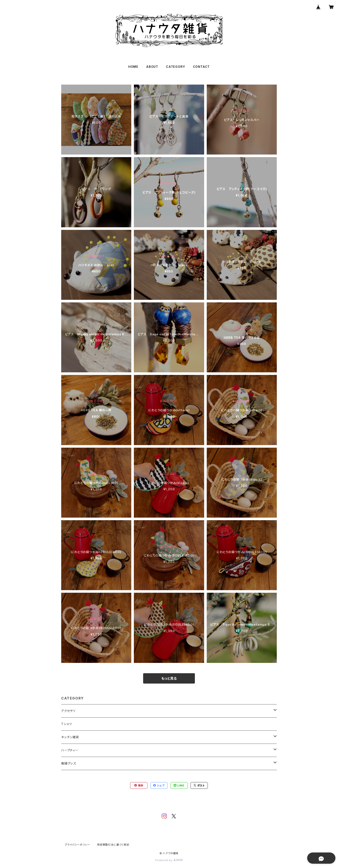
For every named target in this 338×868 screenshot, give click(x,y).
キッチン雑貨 (70, 737)
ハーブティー (70, 750)
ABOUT (152, 67)
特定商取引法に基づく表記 (113, 845)
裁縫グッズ (69, 763)
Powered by (169, 860)
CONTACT (201, 67)
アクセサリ (68, 711)
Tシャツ (67, 724)
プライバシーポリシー (77, 845)
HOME (133, 67)
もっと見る (169, 678)
